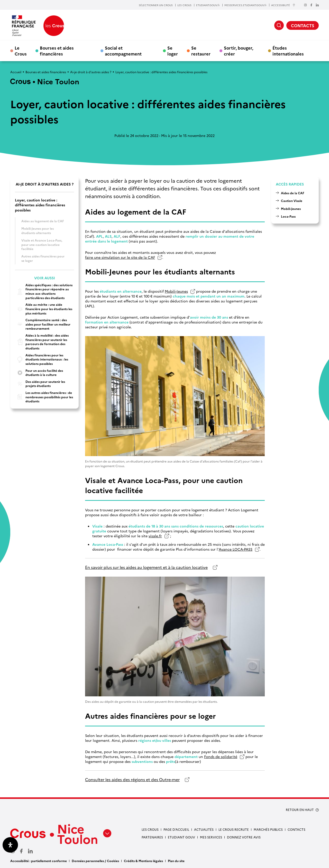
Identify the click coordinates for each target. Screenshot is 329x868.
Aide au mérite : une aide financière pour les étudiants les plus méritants (44, 309)
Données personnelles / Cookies (95, 861)
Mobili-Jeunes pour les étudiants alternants (38, 230)
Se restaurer (201, 51)
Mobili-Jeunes (176, 291)
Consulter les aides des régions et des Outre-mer (132, 779)
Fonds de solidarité (221, 757)
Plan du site (176, 861)
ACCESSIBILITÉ (283, 5)
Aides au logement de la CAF (43, 221)
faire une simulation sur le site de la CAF (120, 257)
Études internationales (288, 51)
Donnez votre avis (244, 837)
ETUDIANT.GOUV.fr (208, 5)
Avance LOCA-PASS (236, 549)
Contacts (296, 829)
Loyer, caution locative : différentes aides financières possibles (40, 205)
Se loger (173, 51)
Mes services (211, 837)
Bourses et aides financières (57, 51)
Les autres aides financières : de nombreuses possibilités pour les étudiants (44, 397)
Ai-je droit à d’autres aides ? (91, 72)
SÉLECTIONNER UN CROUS (156, 5)
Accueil (16, 72)
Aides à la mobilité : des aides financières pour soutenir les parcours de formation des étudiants (42, 342)
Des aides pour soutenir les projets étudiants (40, 384)
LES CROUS (184, 5)
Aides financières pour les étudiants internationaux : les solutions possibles (42, 359)
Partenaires (152, 837)
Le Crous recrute (234, 829)
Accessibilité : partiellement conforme (39, 861)
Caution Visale (292, 201)
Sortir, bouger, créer (239, 51)
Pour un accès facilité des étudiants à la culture (39, 373)
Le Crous (21, 51)
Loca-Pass (288, 216)
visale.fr (155, 536)
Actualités (204, 829)
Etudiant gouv (181, 837)
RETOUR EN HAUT (300, 810)
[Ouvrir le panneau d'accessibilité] (10, 845)
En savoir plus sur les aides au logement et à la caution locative (146, 567)
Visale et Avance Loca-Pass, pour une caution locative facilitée (42, 244)
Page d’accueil (176, 829)
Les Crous (150, 829)
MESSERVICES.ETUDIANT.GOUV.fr (245, 5)
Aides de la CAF (293, 193)
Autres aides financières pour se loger (43, 258)
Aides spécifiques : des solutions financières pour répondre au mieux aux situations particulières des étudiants (44, 291)
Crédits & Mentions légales (143, 861)
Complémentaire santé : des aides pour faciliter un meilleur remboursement (43, 324)
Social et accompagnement (123, 51)
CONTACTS (303, 25)
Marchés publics (268, 829)
